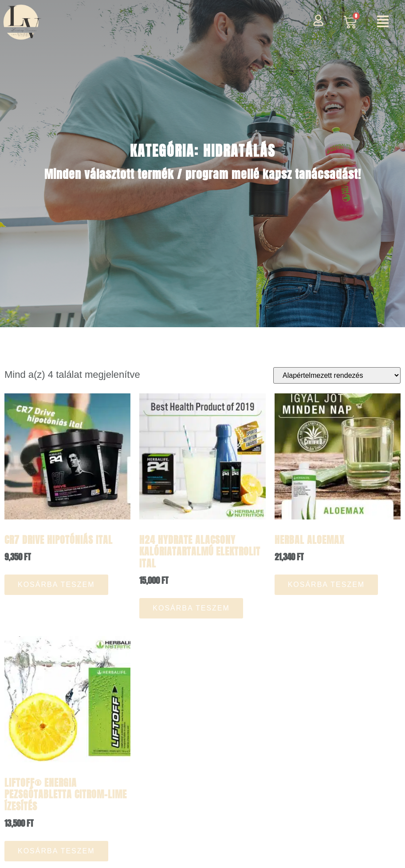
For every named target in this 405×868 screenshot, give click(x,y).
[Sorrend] (337, 375)
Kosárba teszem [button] (56, 585)
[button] (383, 22)
